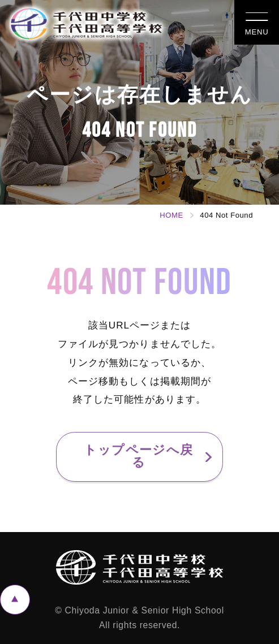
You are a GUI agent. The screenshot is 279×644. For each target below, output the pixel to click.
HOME (171, 215)
